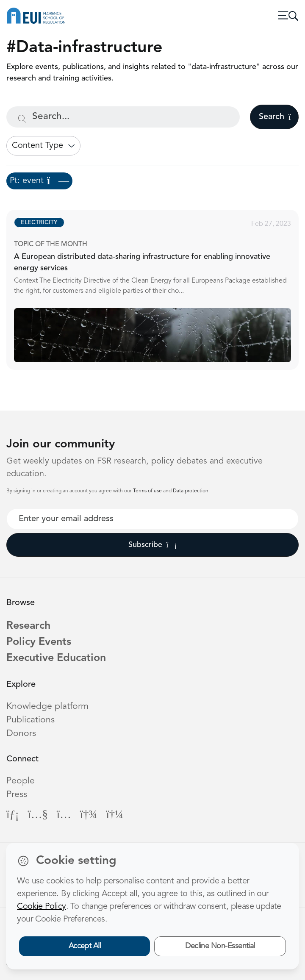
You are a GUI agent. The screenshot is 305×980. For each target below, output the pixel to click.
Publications (30, 720)
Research (28, 626)
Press (17, 795)
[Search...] (123, 117)
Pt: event (39, 181)
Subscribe (153, 545)
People (21, 781)
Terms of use (148, 491)
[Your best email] (152, 519)
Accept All (85, 946)
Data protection (191, 491)
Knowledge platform (47, 707)
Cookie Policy (41, 907)
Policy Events (39, 642)
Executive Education (56, 658)
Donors (21, 734)
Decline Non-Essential (220, 946)
